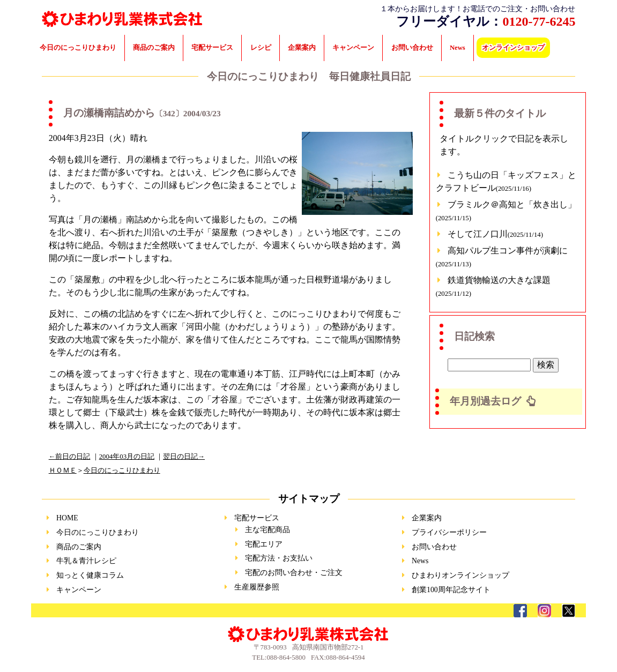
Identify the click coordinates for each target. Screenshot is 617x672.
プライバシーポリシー (449, 532)
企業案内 (302, 48)
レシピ (261, 48)
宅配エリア (264, 544)
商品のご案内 (154, 48)
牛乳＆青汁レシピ (86, 561)
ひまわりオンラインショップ (460, 575)
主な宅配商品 (267, 530)
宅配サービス (212, 48)
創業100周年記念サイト (451, 590)
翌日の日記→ (184, 457)
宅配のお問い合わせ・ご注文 (294, 573)
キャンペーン (353, 48)
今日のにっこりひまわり (78, 48)
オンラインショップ (513, 48)
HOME (67, 518)
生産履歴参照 (257, 587)
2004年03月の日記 (127, 457)
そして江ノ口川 (495, 234)
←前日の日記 (70, 457)
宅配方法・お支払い (279, 558)
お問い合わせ (412, 48)
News (458, 48)
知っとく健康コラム (90, 575)
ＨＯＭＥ (63, 471)
